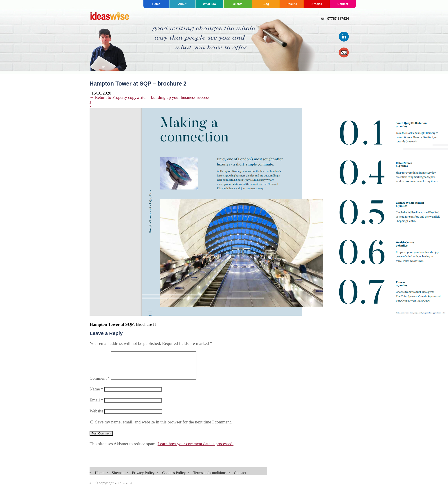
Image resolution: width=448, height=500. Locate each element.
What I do (209, 4)
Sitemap (118, 478)
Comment (100, 384)
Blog (266, 4)
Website (96, 416)
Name (96, 394)
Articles (317, 4)
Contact (343, 4)
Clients (238, 4)
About (182, 4)
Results (292, 4)
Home (156, 4)
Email (96, 405)
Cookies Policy (174, 478)
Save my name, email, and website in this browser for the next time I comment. (164, 427)
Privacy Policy (143, 478)
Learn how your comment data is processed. (195, 449)
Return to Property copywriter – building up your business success (149, 97)
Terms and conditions (210, 478)
